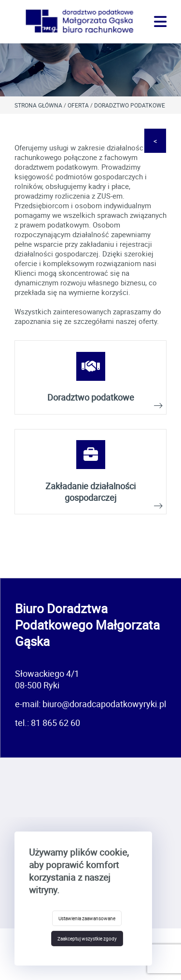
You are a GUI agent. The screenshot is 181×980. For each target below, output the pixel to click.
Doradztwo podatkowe (130, 105)
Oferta (78, 105)
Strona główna (38, 105)
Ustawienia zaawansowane (87, 918)
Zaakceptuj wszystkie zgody (87, 939)
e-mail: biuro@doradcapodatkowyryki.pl (90, 704)
